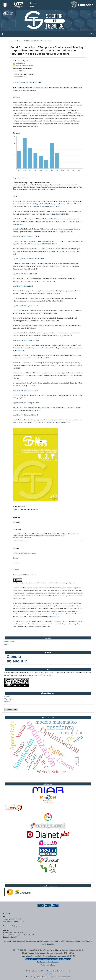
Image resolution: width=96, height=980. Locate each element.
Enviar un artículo (11, 709)
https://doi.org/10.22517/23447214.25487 (29, 82)
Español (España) (10, 641)
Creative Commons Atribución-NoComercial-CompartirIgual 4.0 (56, 583)
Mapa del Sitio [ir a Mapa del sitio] (48, 974)
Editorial (7, 702)
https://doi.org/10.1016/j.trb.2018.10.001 (48, 207)
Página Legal (8, 699)
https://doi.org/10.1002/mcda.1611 (60, 422)
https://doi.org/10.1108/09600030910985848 (43, 244)
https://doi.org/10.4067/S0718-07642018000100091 (28, 259)
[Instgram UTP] (50, 905)
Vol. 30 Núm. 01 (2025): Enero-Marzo (33, 41)
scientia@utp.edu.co (15, 926)
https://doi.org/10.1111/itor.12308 (23, 286)
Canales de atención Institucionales (48, 962)
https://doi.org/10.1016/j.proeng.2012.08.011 (26, 403)
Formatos (7, 696)
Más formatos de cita (21, 541)
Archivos (18, 41)
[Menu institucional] (5, 5)
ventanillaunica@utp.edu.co (62, 959)
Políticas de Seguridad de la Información (58, 971)
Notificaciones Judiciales (48, 965)
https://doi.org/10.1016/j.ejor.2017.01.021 (25, 306)
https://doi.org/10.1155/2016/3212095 (58, 214)
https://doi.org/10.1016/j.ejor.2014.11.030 (25, 390)
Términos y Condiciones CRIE (35, 971)
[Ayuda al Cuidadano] (57, 905)
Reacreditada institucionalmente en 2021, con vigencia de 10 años (45, 941)
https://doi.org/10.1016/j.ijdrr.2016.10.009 (25, 415)
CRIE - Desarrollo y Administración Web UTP (51, 977)
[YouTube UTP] (46, 905)
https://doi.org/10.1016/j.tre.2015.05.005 (48, 294)
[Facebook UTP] (39, 905)
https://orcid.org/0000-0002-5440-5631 (24, 65)
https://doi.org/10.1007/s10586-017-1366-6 (26, 236)
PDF (17, 509)
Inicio (11, 41)
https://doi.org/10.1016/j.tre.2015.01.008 (25, 274)
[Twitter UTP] (43, 905)
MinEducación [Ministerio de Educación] (49, 944)
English (7, 645)
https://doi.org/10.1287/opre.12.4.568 (46, 313)
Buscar (92, 34)
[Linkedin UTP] (53, 905)
